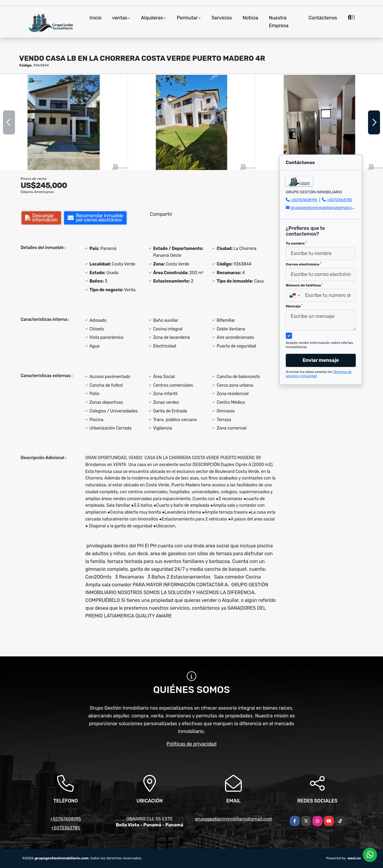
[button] (158, 164)
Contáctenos (323, 18)
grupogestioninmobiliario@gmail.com (324, 208)
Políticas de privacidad (192, 744)
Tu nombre (296, 243)
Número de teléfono (304, 285)
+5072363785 (340, 200)
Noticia (250, 18)
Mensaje (294, 306)
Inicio (95, 18)
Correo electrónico (304, 264)
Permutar (187, 18)
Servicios (222, 18)
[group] (64, 122)
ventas (120, 18)
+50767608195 (304, 200)
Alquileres (152, 18)
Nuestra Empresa (279, 22)
